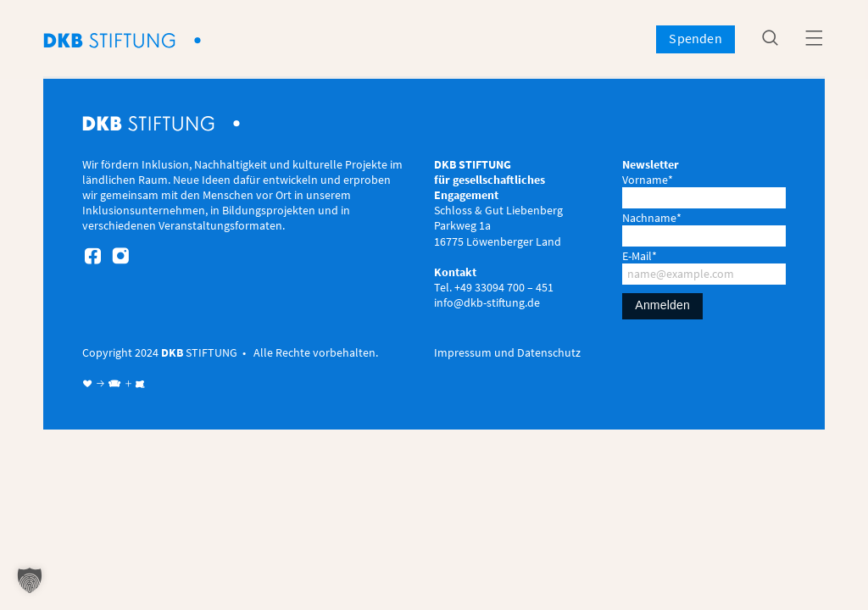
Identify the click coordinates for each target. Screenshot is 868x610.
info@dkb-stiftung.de (487, 302)
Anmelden (662, 305)
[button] (30, 580)
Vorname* (648, 180)
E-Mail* (640, 256)
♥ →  (102, 384)
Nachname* (652, 218)
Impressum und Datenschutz (507, 352)
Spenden (695, 38)
